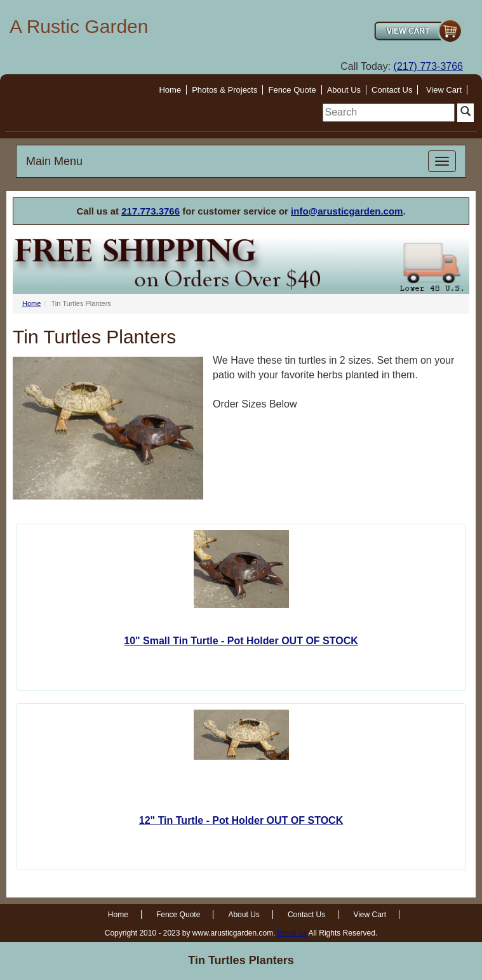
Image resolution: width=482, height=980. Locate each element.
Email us (292, 933)
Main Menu (54, 161)
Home (170, 90)
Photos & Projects (224, 90)
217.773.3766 (151, 211)
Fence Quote (292, 90)
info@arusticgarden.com (347, 211)
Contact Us (392, 90)
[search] (389, 113)
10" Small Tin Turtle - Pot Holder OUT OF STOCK (241, 641)
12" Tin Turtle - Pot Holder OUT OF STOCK (241, 820)
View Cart (444, 90)
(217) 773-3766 (428, 66)
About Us (344, 90)
